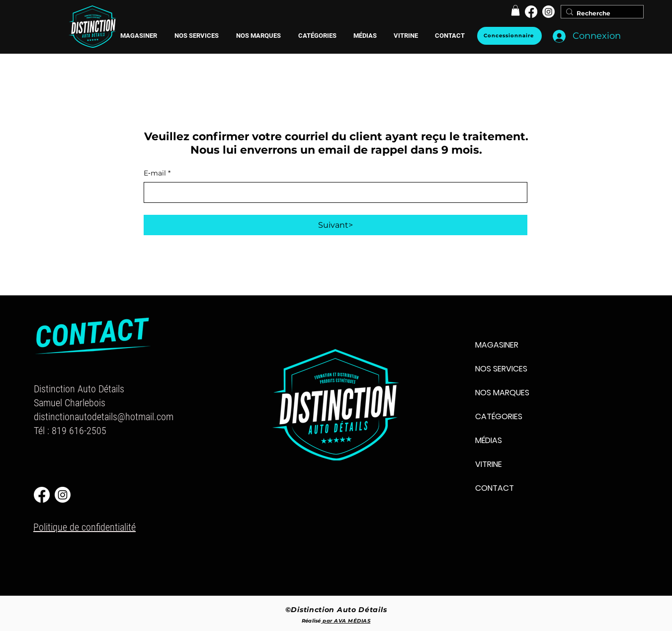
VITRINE (489, 464)
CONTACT (495, 488)
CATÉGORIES (499, 416)
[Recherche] (599, 14)
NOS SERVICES (501, 369)
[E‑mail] (333, 192)
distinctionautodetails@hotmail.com (104, 417)
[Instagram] (548, 12)
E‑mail (157, 174)
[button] (258, 36)
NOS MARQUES (502, 393)
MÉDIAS (489, 440)
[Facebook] (531, 12)
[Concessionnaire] (509, 36)
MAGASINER (497, 345)
